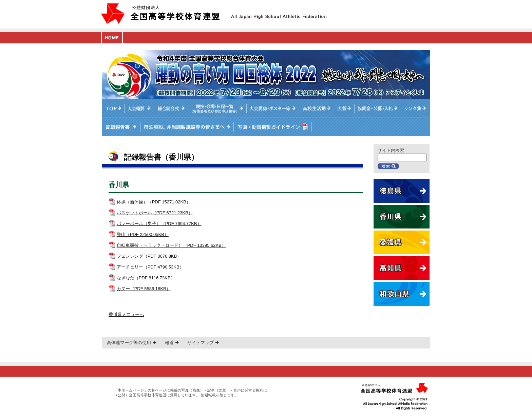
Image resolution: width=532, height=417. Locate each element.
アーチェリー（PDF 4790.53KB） (150, 267)
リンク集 (416, 108)
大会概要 (139, 108)
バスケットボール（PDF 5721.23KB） (155, 213)
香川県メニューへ (126, 314)
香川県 (402, 217)
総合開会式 (171, 108)
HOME (112, 38)
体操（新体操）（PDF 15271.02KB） (154, 202)
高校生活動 (317, 108)
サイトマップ (201, 343)
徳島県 (402, 191)
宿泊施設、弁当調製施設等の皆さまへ (186, 127)
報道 (169, 343)
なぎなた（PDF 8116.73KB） (146, 278)
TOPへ (113, 108)
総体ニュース (344, 108)
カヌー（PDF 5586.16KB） (144, 289)
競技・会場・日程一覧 (217, 108)
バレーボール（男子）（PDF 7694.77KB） (159, 224)
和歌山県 (402, 294)
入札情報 (378, 108)
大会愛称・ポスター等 (273, 108)
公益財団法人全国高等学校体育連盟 (160, 13)
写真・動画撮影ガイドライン (271, 127)
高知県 (402, 268)
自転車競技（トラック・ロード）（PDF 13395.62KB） (171, 245)
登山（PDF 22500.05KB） (143, 234)
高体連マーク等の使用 (129, 343)
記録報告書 (121, 127)
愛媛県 (402, 242)
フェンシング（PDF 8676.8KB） (149, 256)
